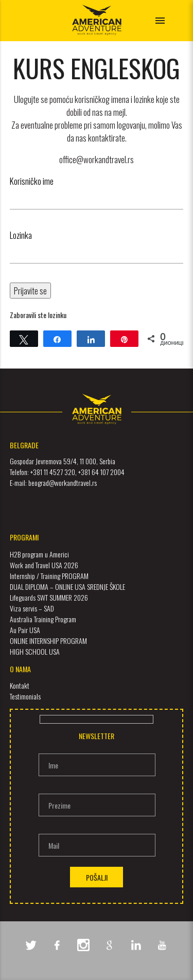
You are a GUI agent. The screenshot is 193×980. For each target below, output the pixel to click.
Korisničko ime (32, 181)
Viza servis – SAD (32, 608)
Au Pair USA (25, 630)
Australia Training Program (43, 619)
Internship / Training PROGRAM (49, 576)
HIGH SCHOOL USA (35, 651)
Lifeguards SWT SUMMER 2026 (49, 597)
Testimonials (25, 696)
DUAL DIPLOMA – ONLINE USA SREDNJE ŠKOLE (67, 587)
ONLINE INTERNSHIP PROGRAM (48, 641)
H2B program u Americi (39, 554)
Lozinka (21, 235)
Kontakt (20, 685)
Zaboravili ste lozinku (38, 315)
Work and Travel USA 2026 (44, 565)
